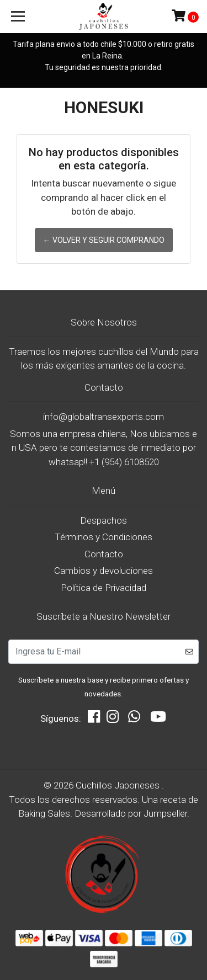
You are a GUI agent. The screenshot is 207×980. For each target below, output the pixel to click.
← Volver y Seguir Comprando (104, 240)
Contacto (104, 554)
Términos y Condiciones (104, 537)
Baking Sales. (46, 813)
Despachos (104, 520)
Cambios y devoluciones (104, 571)
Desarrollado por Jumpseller (131, 813)
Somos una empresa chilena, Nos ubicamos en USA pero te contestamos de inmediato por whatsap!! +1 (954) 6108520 (104, 448)
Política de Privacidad (104, 588)
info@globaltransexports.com (104, 417)
